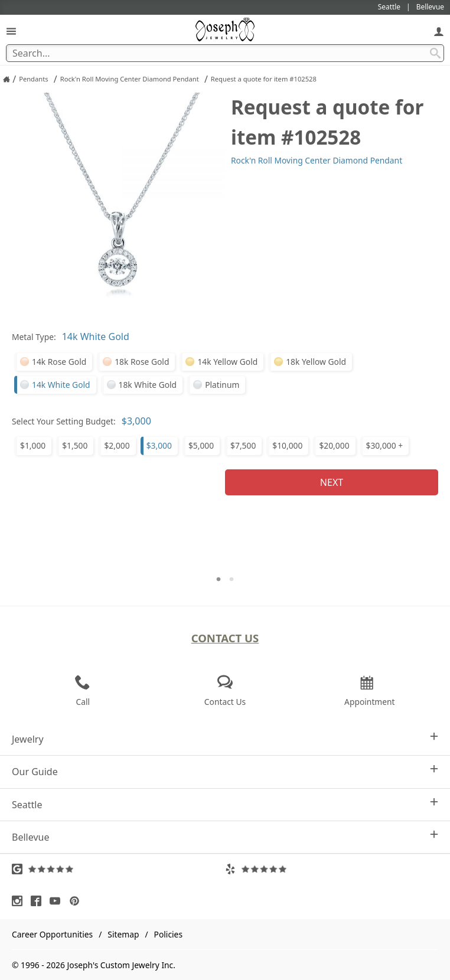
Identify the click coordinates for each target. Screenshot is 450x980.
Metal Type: (34, 337)
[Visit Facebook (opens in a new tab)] (39, 901)
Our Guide (225, 771)
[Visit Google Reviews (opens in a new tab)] (118, 869)
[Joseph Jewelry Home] (6, 79)
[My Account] (439, 31)
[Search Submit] (435, 53)
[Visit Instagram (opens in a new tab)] (20, 901)
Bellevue (225, 837)
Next (332, 482)
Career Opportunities (52, 934)
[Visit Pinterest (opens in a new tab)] (77, 901)
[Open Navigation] (11, 31)
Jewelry (225, 739)
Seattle (225, 804)
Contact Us (225, 638)
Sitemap (123, 934)
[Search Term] (225, 53)
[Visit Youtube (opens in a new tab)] (58, 901)
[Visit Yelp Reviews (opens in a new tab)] (332, 869)
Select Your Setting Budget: (64, 421)
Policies (168, 934)
